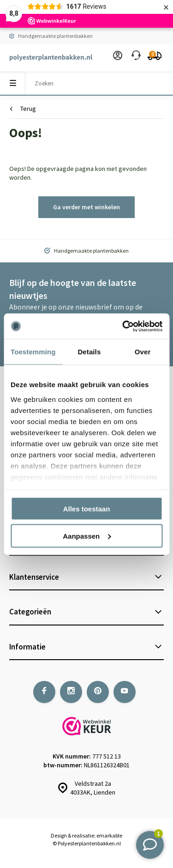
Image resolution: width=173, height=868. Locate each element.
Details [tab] (89, 352)
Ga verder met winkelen (86, 207)
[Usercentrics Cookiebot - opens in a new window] (123, 326)
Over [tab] (143, 352)
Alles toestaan (87, 509)
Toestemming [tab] (33, 352)
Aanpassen (87, 536)
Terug (23, 109)
